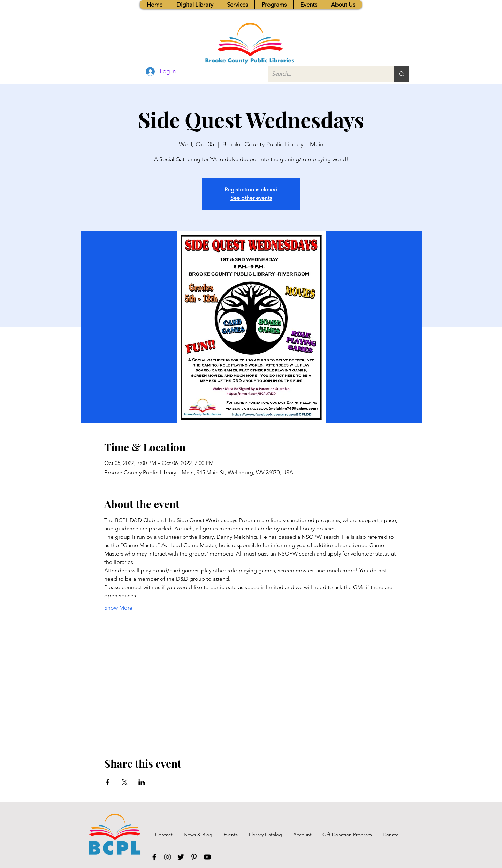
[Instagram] (168, 857)
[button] (237, 5)
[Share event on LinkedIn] (142, 782)
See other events (251, 198)
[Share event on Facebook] (108, 782)
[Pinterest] (194, 857)
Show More (118, 608)
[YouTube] (207, 857)
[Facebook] (154, 857)
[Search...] (326, 74)
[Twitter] (181, 857)
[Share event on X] (125, 782)
